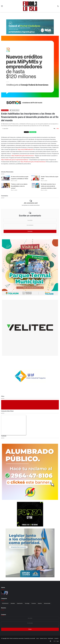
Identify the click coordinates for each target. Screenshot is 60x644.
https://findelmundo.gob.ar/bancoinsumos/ (23, 156)
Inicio (38, 638)
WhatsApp (33, 132)
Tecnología (27, 603)
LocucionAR (32, 638)
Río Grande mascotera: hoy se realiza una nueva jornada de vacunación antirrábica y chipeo (49, 186)
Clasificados (51, 638)
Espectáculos (20, 603)
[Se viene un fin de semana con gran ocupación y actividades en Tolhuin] (6, 178)
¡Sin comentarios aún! (31, 203)
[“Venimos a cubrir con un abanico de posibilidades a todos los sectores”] (6, 185)
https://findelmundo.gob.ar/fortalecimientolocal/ (33, 162)
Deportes (40, 603)
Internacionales (47, 603)
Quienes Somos (43, 638)
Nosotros (4, 608)
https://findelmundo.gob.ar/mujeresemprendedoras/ (15, 160)
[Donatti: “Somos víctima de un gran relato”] (35, 178)
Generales (13, 603)
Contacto (4, 615)
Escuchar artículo (15, 110)
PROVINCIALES (5, 110)
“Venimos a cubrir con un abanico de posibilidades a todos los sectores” (19, 186)
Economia (34, 603)
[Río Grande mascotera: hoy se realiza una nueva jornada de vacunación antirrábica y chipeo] (35, 185)
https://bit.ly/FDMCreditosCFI (25, 150)
